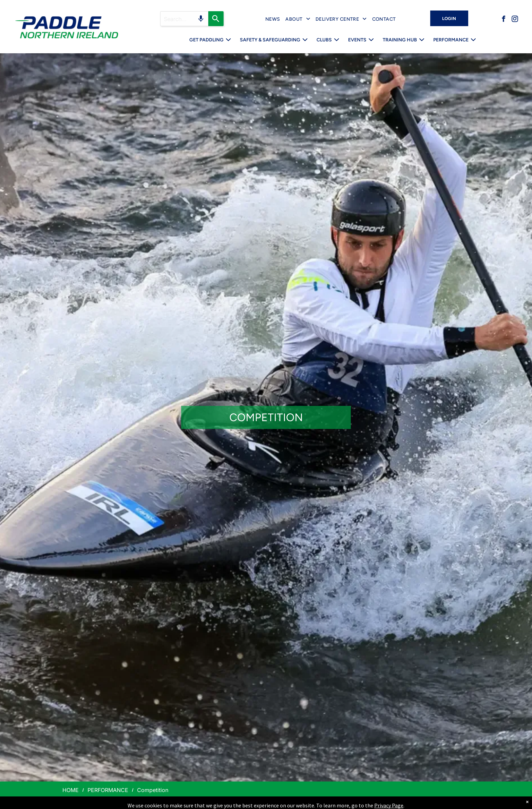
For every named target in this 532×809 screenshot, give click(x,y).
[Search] (216, 19)
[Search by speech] (201, 19)
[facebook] (503, 20)
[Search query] (184, 19)
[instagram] (515, 20)
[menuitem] (273, 19)
